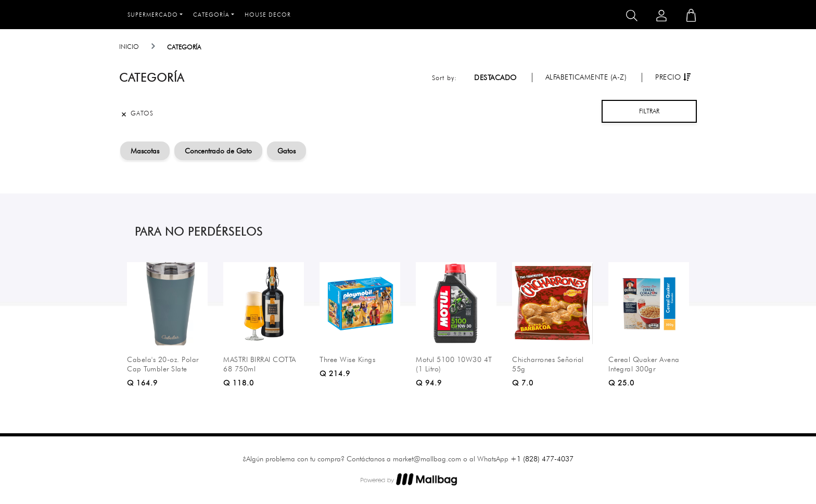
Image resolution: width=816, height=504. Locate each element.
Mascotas (145, 151)
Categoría (211, 15)
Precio (673, 77)
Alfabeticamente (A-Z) (586, 77)
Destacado (495, 77)
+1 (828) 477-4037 (542, 459)
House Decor (268, 15)
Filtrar (649, 111)
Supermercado (153, 15)
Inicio (129, 47)
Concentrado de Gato (218, 151)
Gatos (286, 151)
